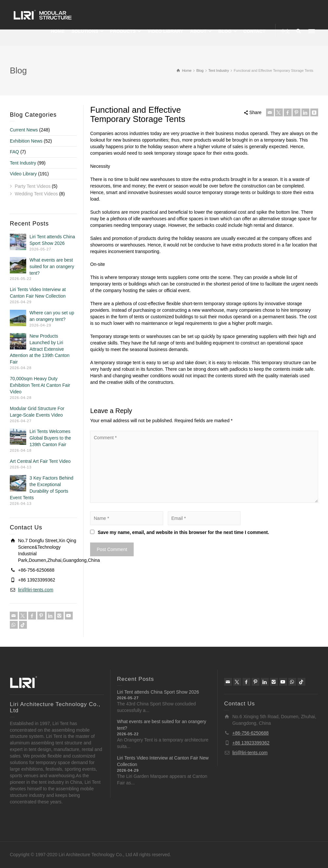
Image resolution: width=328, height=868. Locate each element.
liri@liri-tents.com (36, 590)
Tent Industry (23, 163)
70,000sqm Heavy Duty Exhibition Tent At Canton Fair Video (40, 385)
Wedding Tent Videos (36, 194)
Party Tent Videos (33, 186)
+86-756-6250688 (251, 733)
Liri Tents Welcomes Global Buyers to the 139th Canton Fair (50, 438)
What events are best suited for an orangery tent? (52, 266)
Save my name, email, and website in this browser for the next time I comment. (183, 532)
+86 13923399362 (251, 743)
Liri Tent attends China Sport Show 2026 (158, 692)
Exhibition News (26, 141)
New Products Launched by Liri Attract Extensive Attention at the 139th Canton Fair (40, 349)
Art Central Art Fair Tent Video (40, 461)
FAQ (14, 152)
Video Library (23, 174)
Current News (24, 130)
